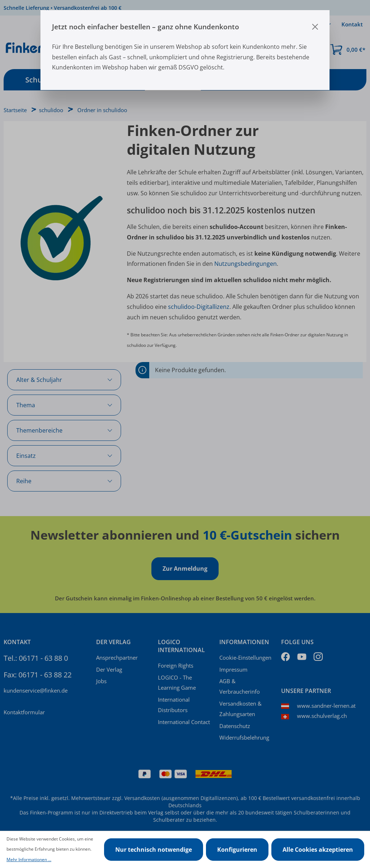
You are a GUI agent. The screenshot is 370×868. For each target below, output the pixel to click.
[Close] (315, 27)
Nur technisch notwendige (154, 850)
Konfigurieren (237, 850)
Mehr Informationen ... (29, 860)
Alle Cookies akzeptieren (318, 850)
